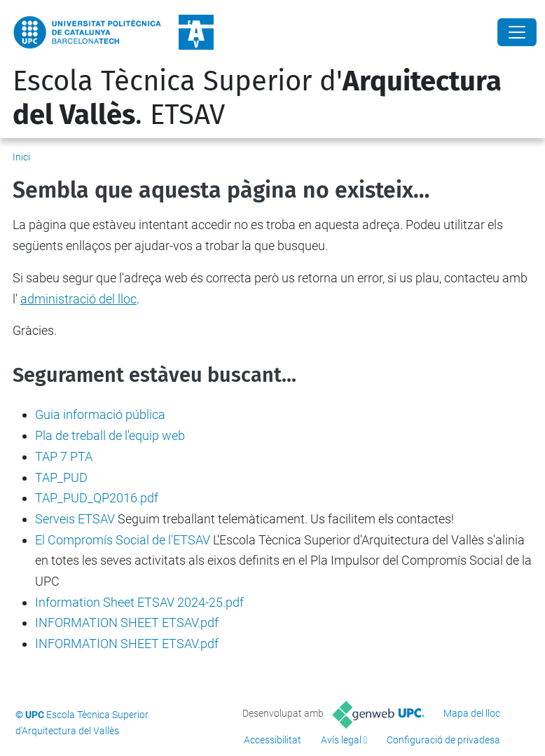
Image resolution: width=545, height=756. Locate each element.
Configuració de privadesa (443, 740)
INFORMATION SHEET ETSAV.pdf (127, 623)
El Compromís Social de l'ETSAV (123, 540)
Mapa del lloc (472, 713)
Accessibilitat (272, 740)
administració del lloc (78, 299)
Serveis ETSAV (75, 519)
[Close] (517, 32)
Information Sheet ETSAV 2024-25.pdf (139, 602)
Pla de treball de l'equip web (110, 435)
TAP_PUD (61, 477)
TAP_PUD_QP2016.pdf (97, 498)
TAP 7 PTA (64, 456)
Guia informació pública (100, 414)
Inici (21, 157)
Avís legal (341, 740)
